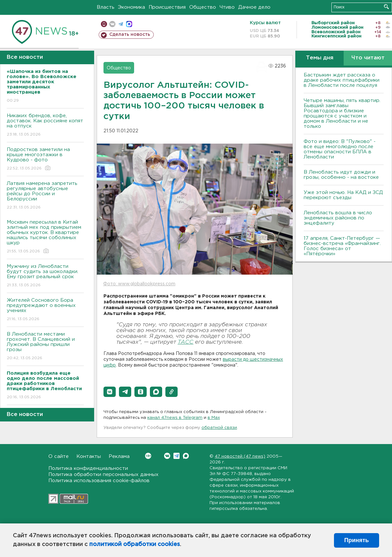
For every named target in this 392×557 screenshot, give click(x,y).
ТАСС (186, 342)
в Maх (214, 418)
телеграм (121, 24)
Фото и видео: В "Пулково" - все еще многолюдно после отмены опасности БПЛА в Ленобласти (340, 149)
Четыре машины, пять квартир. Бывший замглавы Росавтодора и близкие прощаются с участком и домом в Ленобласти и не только (342, 113)
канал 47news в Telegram (175, 418)
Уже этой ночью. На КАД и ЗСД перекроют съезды (343, 195)
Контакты (89, 456)
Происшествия (167, 7)
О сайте (59, 456)
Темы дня (320, 58)
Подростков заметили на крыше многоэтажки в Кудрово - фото (45, 159)
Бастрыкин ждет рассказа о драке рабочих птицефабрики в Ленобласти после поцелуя (342, 80)
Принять (357, 540)
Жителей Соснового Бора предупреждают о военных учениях (45, 310)
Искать (386, 7)
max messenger (129, 24)
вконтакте (112, 24)
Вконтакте (148, 456)
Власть (106, 7)
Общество (203, 7)
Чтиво (227, 7)
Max (186, 456)
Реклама (119, 456)
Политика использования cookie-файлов (99, 481)
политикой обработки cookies (135, 544)
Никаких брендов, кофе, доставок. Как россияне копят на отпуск (45, 125)
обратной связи (219, 428)
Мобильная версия (104, 24)
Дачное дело (254, 7)
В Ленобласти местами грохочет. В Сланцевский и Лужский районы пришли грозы (45, 346)
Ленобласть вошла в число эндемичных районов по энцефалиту (338, 218)
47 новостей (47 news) (240, 456)
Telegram (176, 456)
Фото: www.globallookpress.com (139, 284)
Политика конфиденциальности (88, 468)
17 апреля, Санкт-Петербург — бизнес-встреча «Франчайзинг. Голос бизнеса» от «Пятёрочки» (342, 246)
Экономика (132, 7)
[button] (110, 392)
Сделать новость (130, 35)
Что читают (368, 58)
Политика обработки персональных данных (103, 475)
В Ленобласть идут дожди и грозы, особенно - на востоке (341, 175)
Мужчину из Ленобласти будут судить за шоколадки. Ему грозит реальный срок (45, 276)
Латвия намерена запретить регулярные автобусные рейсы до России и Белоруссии (45, 196)
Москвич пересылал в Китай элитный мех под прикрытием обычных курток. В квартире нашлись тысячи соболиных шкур (45, 237)
